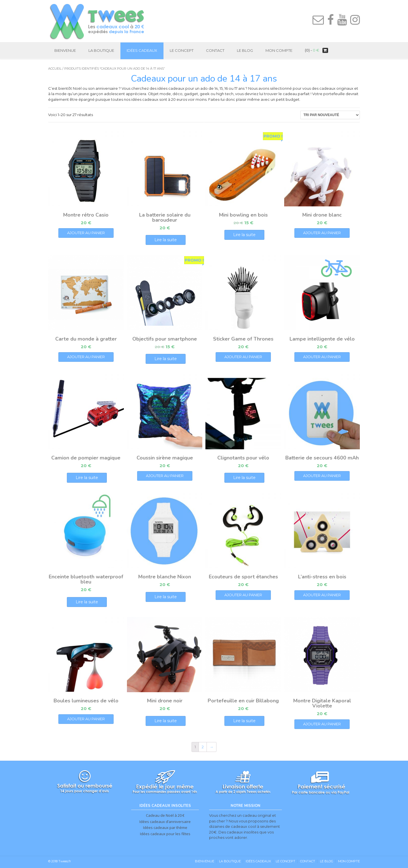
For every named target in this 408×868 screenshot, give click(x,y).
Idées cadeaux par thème (165, 828)
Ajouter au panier (86, 233)
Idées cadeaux (142, 50)
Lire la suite (166, 240)
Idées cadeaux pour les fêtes (165, 834)
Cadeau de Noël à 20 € (165, 815)
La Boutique (101, 50)
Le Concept (182, 50)
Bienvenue (65, 50)
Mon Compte (279, 50)
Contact (215, 50)
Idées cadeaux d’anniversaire (165, 822)
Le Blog (245, 50)
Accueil (55, 69)
